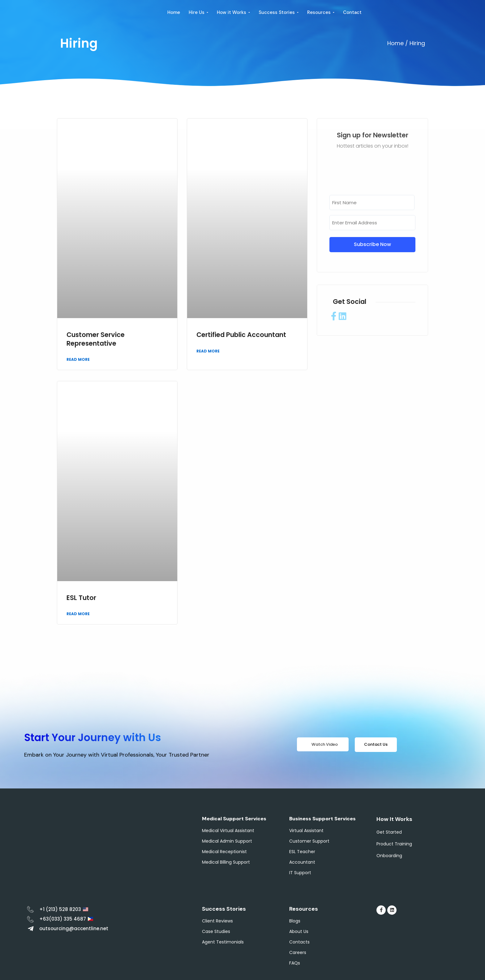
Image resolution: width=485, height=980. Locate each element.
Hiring (79, 43)
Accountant (302, 862)
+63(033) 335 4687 (63, 919)
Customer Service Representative (96, 339)
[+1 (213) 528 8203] (30, 909)
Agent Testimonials (223, 942)
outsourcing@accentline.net (74, 928)
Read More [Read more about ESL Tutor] (78, 614)
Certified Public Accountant (241, 335)
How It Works (394, 819)
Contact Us (376, 744)
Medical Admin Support (227, 841)
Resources (304, 909)
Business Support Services (322, 819)
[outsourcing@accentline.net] (30, 929)
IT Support (300, 873)
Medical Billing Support (226, 862)
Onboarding (389, 856)
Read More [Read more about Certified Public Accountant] (208, 351)
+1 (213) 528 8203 (60, 909)
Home (395, 43)
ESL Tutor (81, 598)
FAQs (295, 963)
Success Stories (224, 909)
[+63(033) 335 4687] (30, 919)
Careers (298, 952)
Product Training (394, 844)
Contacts (299, 942)
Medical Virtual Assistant (228, 831)
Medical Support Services (234, 819)
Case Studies (216, 931)
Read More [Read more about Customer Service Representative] (78, 359)
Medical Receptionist (224, 852)
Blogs (295, 921)
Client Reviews (217, 921)
